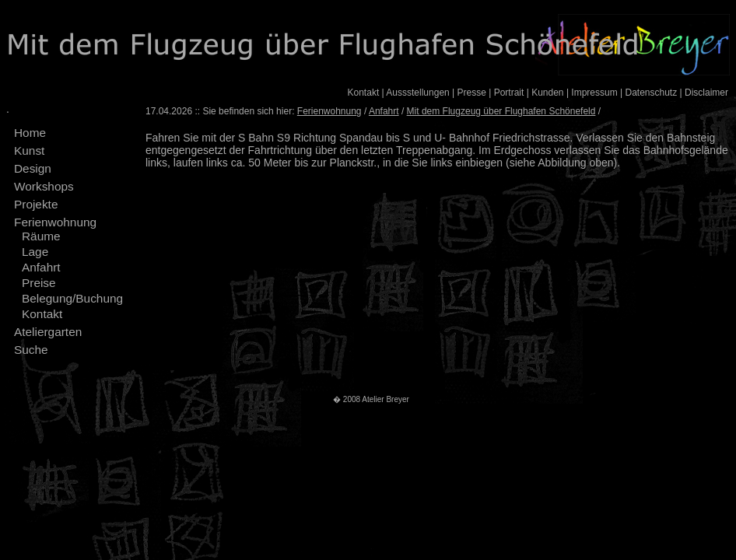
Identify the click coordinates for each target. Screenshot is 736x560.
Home (30, 133)
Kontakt (364, 93)
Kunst (29, 150)
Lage (35, 252)
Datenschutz (651, 93)
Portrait (509, 93)
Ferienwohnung (55, 222)
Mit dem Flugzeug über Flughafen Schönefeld (501, 111)
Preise (39, 283)
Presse (472, 93)
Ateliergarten (48, 332)
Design (33, 168)
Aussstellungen (417, 93)
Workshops (44, 186)
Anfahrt (41, 267)
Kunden (547, 93)
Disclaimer (706, 93)
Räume (41, 236)
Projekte (36, 204)
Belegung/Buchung (72, 298)
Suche (31, 350)
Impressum (594, 93)
